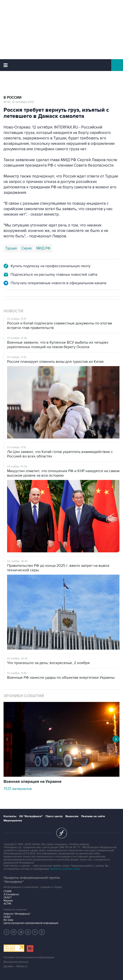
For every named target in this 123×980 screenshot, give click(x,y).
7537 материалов (18, 789)
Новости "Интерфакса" (17, 914)
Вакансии (72, 816)
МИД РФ (43, 248)
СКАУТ (8, 898)
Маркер (8, 901)
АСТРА (7, 904)
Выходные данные (16, 962)
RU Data (8, 920)
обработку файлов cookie (65, 869)
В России (13, 98)
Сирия (27, 248)
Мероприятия (13, 821)
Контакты (10, 816)
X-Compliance (11, 894)
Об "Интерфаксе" (31, 816)
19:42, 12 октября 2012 (19, 102)
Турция (11, 248)
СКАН (7, 917)
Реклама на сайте (93, 816)
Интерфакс (61, 65)
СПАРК (8, 891)
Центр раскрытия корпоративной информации (31, 923)
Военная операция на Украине (32, 782)
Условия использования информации (29, 957)
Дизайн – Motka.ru (16, 966)
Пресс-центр (54, 816)
